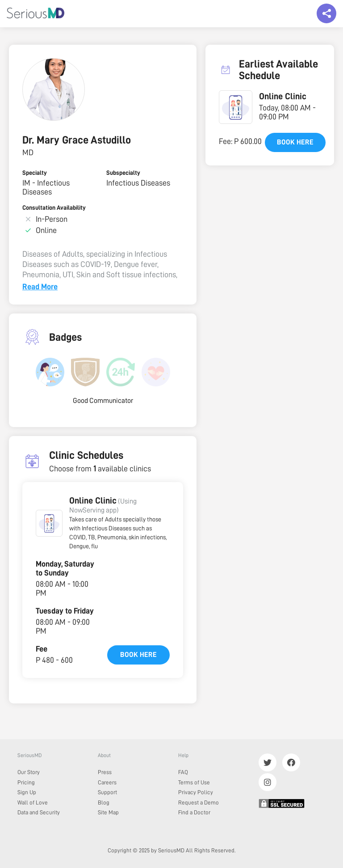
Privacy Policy (196, 792)
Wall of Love (33, 802)
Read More (40, 287)
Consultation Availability (54, 207)
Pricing (26, 782)
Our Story (29, 772)
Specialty (35, 173)
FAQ (183, 772)
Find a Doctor (194, 812)
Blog (104, 802)
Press (105, 772)
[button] (49, 523)
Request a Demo (199, 802)
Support (107, 792)
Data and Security (39, 812)
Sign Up (27, 792)
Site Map (108, 812)
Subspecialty (123, 173)
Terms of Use (194, 782)
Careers (107, 782)
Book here (138, 655)
